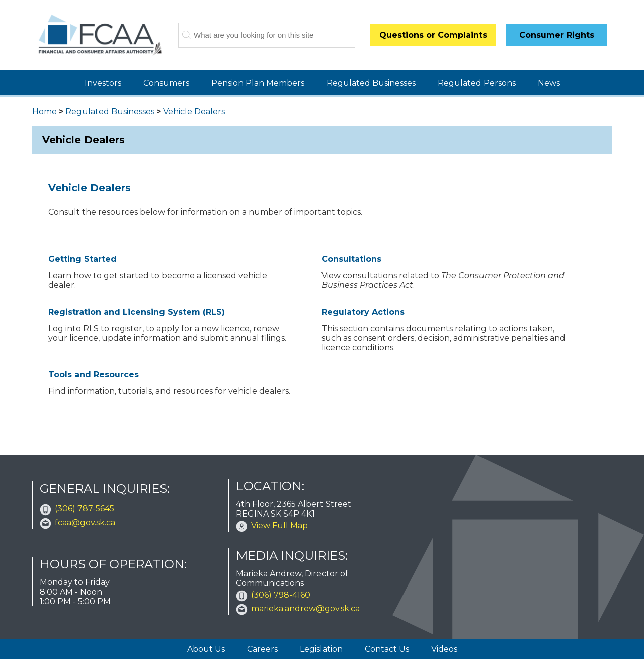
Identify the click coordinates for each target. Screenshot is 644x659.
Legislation (321, 649)
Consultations (351, 259)
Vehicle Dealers (194, 112)
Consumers (166, 83)
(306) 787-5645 (85, 509)
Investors (103, 83)
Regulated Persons (477, 83)
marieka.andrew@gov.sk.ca (305, 608)
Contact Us (387, 649)
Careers (262, 649)
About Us (206, 649)
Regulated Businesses (371, 83)
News (549, 83)
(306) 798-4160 (281, 595)
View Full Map (279, 525)
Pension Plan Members (258, 83)
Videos (444, 649)
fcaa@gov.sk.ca (85, 522)
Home (45, 112)
